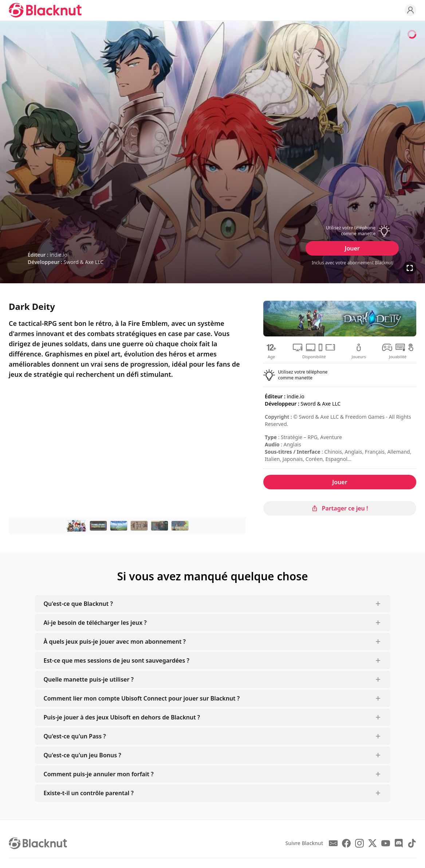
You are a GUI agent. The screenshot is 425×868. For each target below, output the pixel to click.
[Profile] (410, 10)
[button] (352, 231)
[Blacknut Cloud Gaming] (45, 10)
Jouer (352, 248)
